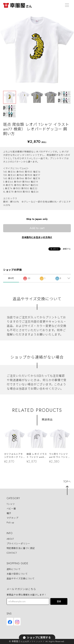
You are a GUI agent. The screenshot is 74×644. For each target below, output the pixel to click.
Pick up (10, 522)
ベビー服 (11, 509)
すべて (11, 278)
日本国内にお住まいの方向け (37, 237)
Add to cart (37, 228)
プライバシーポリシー (18, 544)
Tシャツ (11, 504)
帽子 (9, 513)
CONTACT (12, 553)
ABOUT (10, 539)
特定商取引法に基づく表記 (21, 548)
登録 (59, 602)
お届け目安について (17, 574)
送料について (14, 569)
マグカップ (13, 518)
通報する (67, 249)
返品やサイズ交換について (21, 579)
